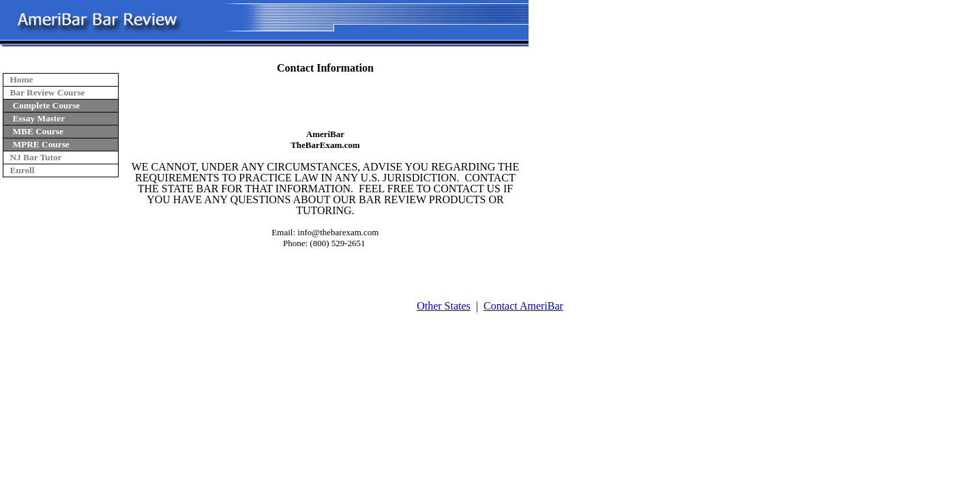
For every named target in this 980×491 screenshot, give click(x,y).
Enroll (22, 170)
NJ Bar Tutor (35, 157)
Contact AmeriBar (523, 306)
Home (21, 79)
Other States (444, 306)
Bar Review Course (47, 92)
